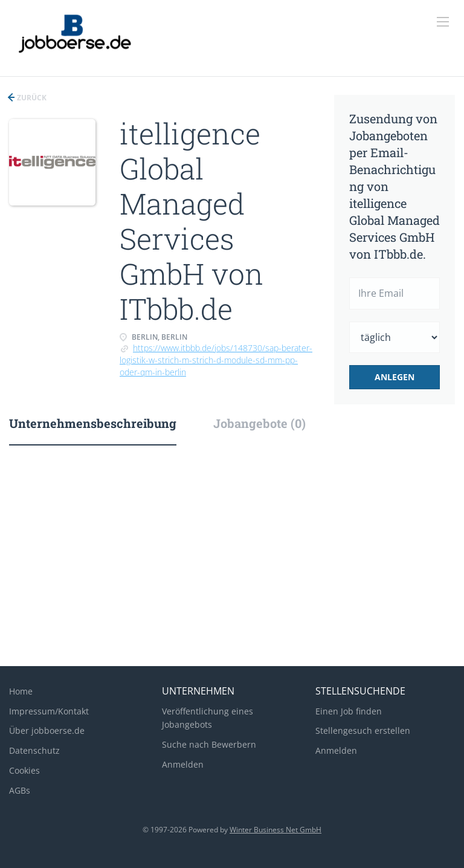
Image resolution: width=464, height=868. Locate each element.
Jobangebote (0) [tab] (259, 423)
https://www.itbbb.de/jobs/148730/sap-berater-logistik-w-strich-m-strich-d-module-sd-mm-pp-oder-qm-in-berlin (216, 360)
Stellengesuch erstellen (363, 730)
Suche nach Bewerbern (209, 744)
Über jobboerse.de (47, 730)
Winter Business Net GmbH (275, 830)
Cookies (24, 770)
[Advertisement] (232, 560)
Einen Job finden (349, 711)
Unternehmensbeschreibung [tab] (93, 423)
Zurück (31, 98)
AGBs (20, 790)
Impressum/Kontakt (49, 711)
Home (21, 691)
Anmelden (183, 764)
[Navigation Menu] (443, 22)
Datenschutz (34, 750)
